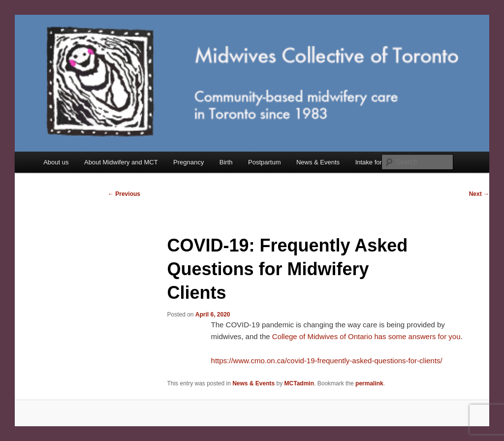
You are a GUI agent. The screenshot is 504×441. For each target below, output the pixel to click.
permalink (369, 383)
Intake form (371, 162)
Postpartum (264, 162)
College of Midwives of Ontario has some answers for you (366, 336)
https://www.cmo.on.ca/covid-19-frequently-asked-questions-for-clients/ (327, 361)
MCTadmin (299, 383)
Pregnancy (189, 162)
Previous (124, 194)
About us (56, 162)
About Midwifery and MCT (121, 162)
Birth (226, 162)
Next (479, 194)
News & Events (318, 162)
